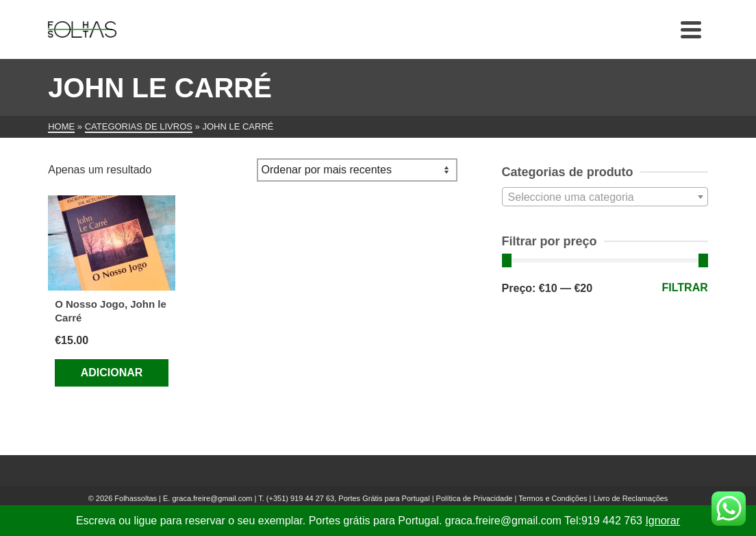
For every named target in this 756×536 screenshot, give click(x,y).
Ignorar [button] (663, 521)
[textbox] (605, 197)
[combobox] (605, 197)
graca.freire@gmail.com (212, 498)
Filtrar (685, 288)
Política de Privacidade (475, 498)
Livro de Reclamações (631, 498)
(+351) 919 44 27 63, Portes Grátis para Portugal (349, 498)
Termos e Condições (553, 498)
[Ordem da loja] (357, 170)
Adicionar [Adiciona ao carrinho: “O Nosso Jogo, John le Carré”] (112, 373)
